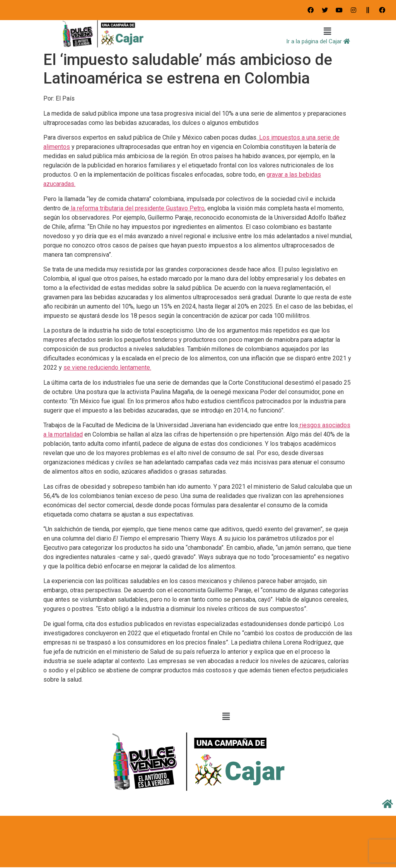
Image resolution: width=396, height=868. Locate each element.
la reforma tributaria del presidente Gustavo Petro (137, 208)
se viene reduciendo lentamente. (107, 367)
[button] (328, 32)
